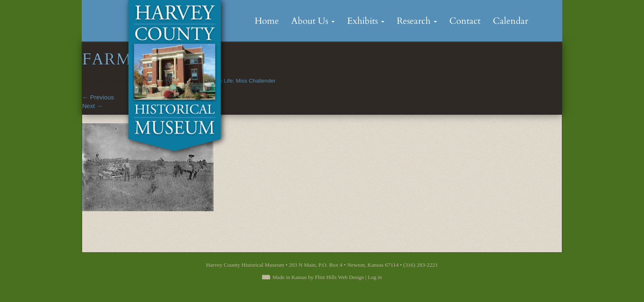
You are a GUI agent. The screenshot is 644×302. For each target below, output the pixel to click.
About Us (313, 21)
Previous (98, 97)
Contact (465, 21)
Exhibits (366, 21)
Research (417, 21)
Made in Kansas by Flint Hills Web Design (318, 277)
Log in (375, 277)
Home (267, 21)
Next (92, 106)
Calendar (511, 21)
